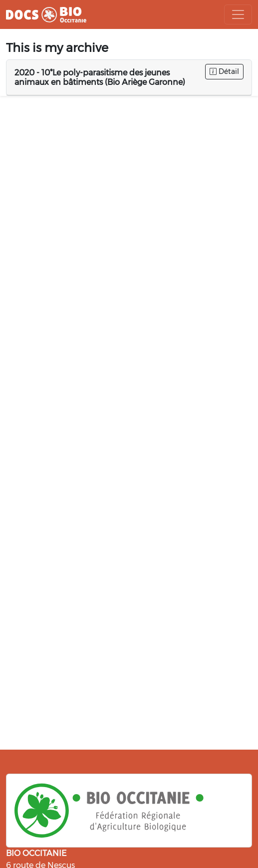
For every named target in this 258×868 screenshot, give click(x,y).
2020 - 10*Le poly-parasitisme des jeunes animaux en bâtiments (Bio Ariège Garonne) (100, 77)
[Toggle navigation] (238, 14)
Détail (224, 71)
